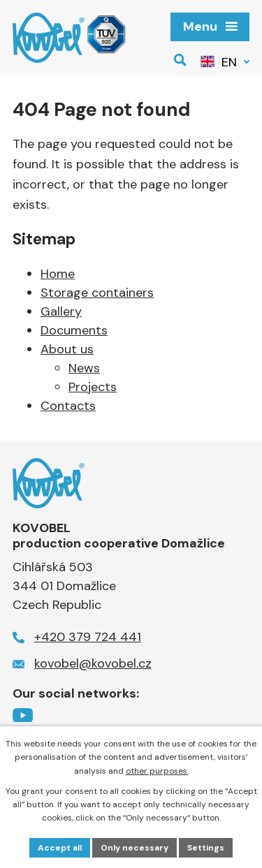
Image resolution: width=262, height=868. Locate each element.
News (84, 368)
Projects (93, 387)
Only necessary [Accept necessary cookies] (134, 848)
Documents (74, 330)
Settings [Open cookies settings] (206, 848)
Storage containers (97, 293)
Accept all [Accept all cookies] (60, 848)
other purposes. (157, 771)
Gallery (61, 311)
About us (67, 349)
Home (58, 274)
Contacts (68, 406)
